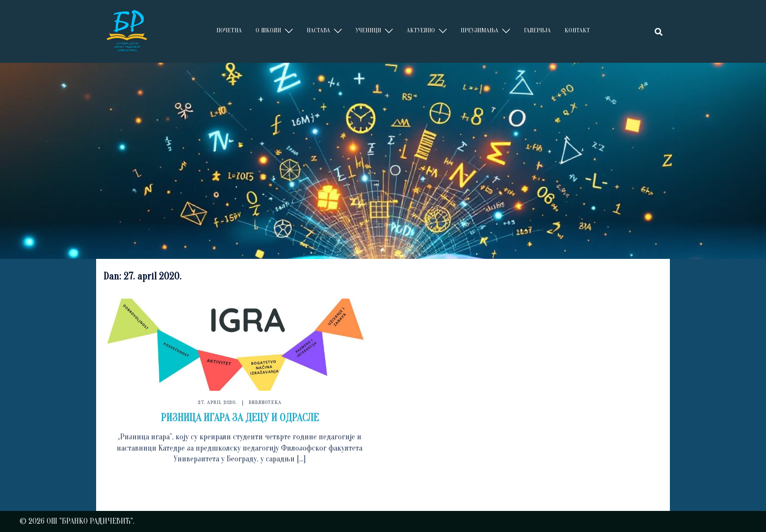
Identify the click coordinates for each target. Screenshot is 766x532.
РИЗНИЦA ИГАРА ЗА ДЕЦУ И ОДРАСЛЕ (240, 418)
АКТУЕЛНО (421, 30)
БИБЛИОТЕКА (265, 402)
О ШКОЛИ (268, 30)
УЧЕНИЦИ (368, 30)
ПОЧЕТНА (229, 30)
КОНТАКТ (577, 30)
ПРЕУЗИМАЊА (479, 30)
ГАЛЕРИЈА (537, 30)
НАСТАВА (318, 30)
